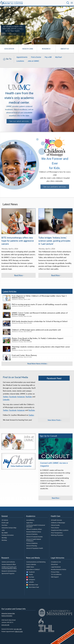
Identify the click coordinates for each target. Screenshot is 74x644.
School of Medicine (32, 543)
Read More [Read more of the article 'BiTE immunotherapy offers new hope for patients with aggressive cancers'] (18, 275)
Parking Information (8, 535)
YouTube (29, 397)
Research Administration (9, 571)
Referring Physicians (57, 535)
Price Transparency (57, 533)
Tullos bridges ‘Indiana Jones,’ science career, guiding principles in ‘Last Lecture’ (54, 241)
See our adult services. (19, 121)
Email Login (5, 523)
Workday (4, 540)
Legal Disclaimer (56, 567)
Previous (32, 42)
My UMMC (5, 533)
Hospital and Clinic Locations (60, 530)
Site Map (4, 538)
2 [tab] (39, 41)
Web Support (55, 577)
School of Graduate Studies (34, 537)
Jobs (3, 530)
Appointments (22, 57)
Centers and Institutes (8, 562)
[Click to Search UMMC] (68, 3)
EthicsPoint (54, 565)
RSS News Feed (32, 585)
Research (46, 49)
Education (9, 49)
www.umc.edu (5, 625)
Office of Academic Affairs (34, 529)
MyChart (59, 57)
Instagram (21, 397)
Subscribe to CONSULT (33, 570)
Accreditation (30, 520)
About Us (65, 49)
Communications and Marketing (36, 562)
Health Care (28, 49)
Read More (55, 498)
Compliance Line (56, 562)
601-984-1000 (18, 629)
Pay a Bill (48, 57)
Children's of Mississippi (58, 523)
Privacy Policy (55, 572)
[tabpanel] (37, 25)
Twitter (6, 397)
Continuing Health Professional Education (36, 526)
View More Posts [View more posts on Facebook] (54, 420)
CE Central (5, 520)
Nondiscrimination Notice (59, 570)
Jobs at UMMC (33, 61)
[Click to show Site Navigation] (72, 3)
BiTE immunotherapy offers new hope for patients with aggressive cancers (18, 241)
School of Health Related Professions (34, 540)
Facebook (13, 397)
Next (42, 42)
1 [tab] (36, 41)
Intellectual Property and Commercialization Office (9, 568)
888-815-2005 (19, 632)
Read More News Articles (37, 364)
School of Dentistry (32, 534)
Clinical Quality (55, 525)
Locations (20, 61)
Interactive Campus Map (9, 528)
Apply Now (30, 523)
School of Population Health (35, 548)
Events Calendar (31, 565)
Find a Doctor (36, 57)
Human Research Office (9, 565)
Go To (9, 59)
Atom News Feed (33, 587)
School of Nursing (32, 546)
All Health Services (56, 520)
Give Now (4, 525)
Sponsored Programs (8, 574)
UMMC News (30, 567)
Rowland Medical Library (34, 532)
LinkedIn (6, 400)
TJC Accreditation (56, 575)
